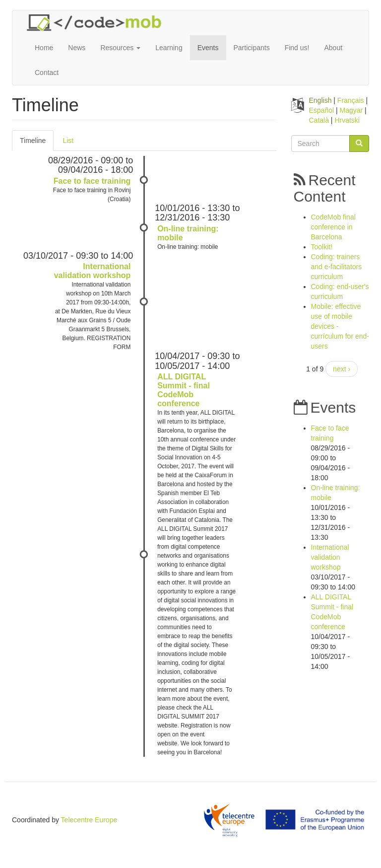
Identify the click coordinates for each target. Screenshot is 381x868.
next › (342, 369)
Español (322, 110)
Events (208, 48)
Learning (169, 48)
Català (319, 120)
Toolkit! (322, 247)
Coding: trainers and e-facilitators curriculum (337, 267)
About (333, 48)
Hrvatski (347, 120)
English (320, 100)
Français (351, 100)
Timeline (37, 143)
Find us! (297, 48)
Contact (47, 72)
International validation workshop (93, 271)
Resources (120, 48)
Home (44, 48)
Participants (252, 48)
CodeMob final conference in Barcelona (333, 227)
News (77, 48)
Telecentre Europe (89, 820)
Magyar (351, 110)
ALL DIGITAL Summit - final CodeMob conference (184, 390)
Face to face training (92, 181)
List (68, 141)
